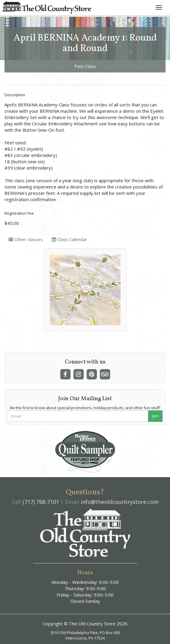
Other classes (26, 239)
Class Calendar (70, 239)
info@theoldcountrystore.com (120, 502)
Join (155, 416)
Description (15, 95)
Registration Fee (19, 213)
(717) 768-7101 (41, 502)
